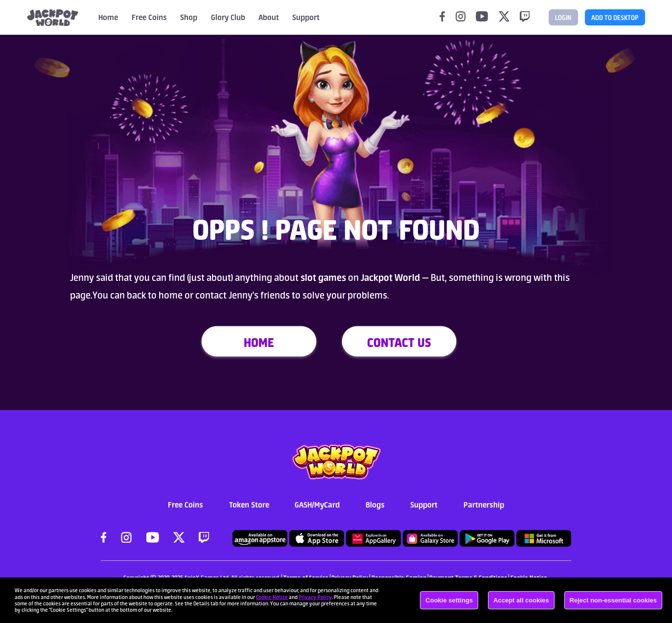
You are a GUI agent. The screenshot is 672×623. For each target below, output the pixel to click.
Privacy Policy (315, 597)
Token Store (249, 505)
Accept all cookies (521, 600)
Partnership (484, 505)
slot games (322, 277)
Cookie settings (449, 600)
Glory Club (228, 17)
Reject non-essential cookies (613, 600)
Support (424, 505)
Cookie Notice (272, 597)
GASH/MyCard (317, 505)
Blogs (375, 505)
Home (108, 17)
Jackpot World (391, 277)
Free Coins (149, 17)
